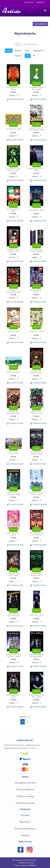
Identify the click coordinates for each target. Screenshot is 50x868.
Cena (27, 51)
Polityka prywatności (25, 829)
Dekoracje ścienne (25, 803)
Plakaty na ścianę (25, 796)
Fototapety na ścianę (25, 783)
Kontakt (25, 835)
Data (9, 51)
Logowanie (40, 2)
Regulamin (25, 822)
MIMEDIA (33, 865)
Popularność (38, 51)
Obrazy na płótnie (25, 789)
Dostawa (25, 815)
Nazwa (18, 51)
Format (18, 56)
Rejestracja (29, 2)
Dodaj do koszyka (15, 99)
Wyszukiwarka (40, 24)
